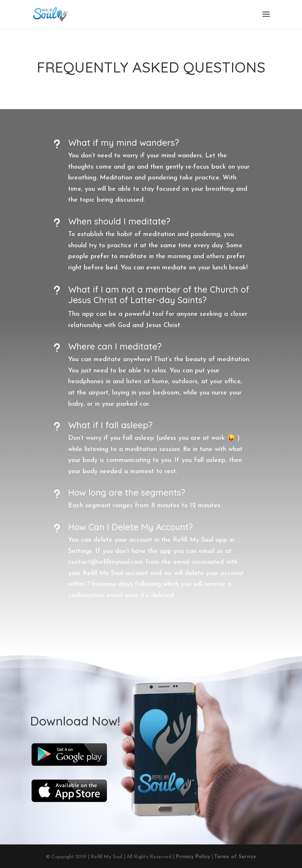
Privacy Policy (193, 857)
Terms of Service (235, 857)
